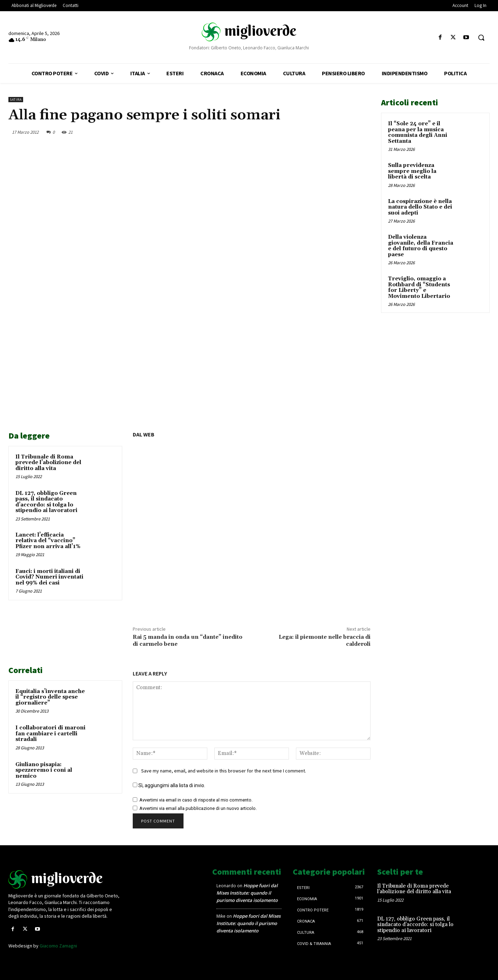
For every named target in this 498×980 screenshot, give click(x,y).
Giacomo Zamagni (58, 946)
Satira (16, 100)
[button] (481, 37)
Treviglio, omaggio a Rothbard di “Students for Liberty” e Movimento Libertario (419, 288)
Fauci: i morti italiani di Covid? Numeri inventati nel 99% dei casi (49, 577)
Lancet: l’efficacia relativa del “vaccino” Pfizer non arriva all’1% (48, 541)
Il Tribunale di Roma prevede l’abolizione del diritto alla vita (48, 463)
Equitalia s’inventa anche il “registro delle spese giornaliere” (50, 697)
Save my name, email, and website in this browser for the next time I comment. (224, 771)
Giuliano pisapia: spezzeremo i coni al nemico (44, 770)
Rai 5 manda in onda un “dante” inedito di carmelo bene (188, 640)
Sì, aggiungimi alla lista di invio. (169, 785)
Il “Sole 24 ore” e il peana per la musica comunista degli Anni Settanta (418, 132)
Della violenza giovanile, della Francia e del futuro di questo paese (421, 246)
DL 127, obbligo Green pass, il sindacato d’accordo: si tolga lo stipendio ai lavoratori (46, 502)
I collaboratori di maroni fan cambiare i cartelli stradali (50, 734)
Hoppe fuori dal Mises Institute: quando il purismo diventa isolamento (247, 893)
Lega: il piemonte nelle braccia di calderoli (325, 640)
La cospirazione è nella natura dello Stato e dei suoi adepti (420, 207)
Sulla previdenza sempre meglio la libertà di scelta (412, 171)
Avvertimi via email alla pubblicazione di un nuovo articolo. (198, 808)
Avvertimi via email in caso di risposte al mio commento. (196, 800)
